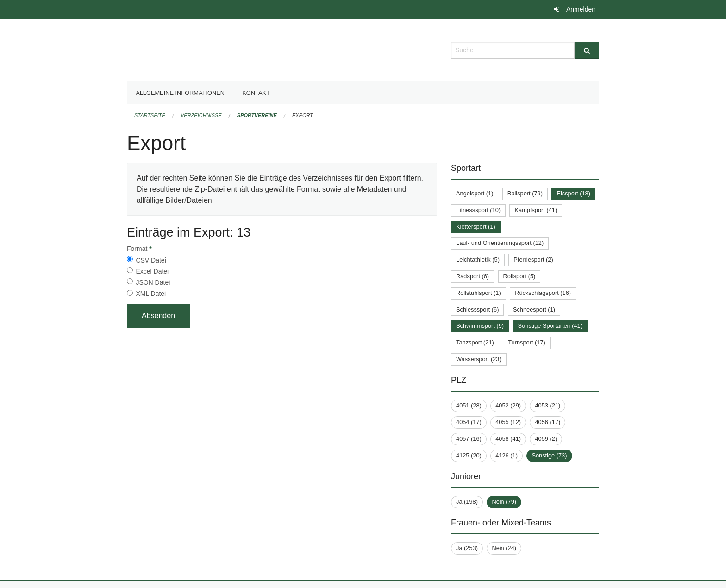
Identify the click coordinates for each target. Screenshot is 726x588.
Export (303, 115)
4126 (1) (507, 455)
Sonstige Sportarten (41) (550, 326)
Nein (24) (504, 548)
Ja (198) (467, 502)
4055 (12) (508, 422)
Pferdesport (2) (533, 260)
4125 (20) (469, 455)
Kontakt (256, 93)
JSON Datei (153, 282)
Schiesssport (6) (477, 310)
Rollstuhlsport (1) (479, 293)
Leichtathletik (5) (478, 260)
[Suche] (587, 50)
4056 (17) (548, 422)
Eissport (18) (573, 193)
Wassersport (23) (479, 359)
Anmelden (581, 9)
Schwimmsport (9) (480, 326)
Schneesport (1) (534, 310)
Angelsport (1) (475, 193)
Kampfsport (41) (536, 210)
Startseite (150, 115)
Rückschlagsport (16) (543, 293)
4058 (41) (508, 439)
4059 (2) (546, 439)
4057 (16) (469, 439)
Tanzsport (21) (475, 342)
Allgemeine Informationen (180, 93)
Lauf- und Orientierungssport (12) (500, 243)
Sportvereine (257, 115)
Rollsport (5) (519, 276)
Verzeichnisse (201, 115)
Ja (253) (467, 548)
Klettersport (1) (476, 227)
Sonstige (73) (549, 455)
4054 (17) (469, 422)
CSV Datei (151, 260)
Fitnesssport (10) (478, 210)
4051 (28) (469, 405)
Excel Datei (152, 271)
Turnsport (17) (527, 342)
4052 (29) (508, 405)
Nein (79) (504, 502)
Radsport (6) (473, 276)
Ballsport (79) (525, 193)
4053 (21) (548, 405)
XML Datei (151, 294)
